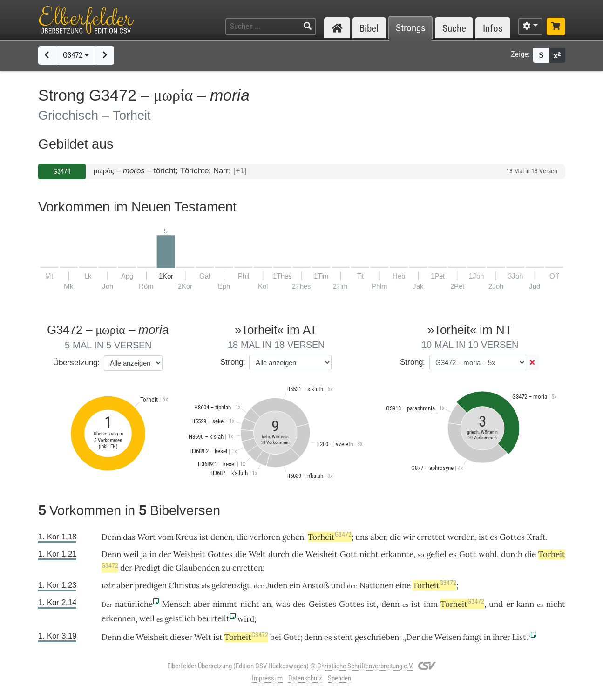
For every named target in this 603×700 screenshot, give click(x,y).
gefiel (437, 554)
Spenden (339, 678)
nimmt (225, 604)
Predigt (147, 568)
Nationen (376, 585)
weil (131, 554)
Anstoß (316, 585)
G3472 (76, 55)
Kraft (536, 537)
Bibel (369, 28)
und (338, 585)
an (267, 604)
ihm (431, 604)
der (165, 554)
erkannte (397, 554)
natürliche (134, 604)
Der (413, 637)
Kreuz (186, 537)
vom (166, 537)
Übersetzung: (76, 363)
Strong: (233, 362)
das (129, 537)
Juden (277, 585)
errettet (431, 537)
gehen (293, 537)
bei (276, 637)
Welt (257, 554)
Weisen (448, 637)
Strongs (411, 28)
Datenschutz (305, 678)
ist (204, 537)
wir (108, 585)
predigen (151, 585)
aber (378, 537)
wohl (488, 554)
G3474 (62, 171)
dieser (181, 637)
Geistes (322, 604)
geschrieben (377, 637)
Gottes (512, 537)
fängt (472, 637)
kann (525, 604)
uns (362, 537)
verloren (265, 537)
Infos (493, 28)
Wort (147, 537)
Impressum (267, 678)
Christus (184, 585)
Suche (454, 28)
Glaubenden (198, 568)
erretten (247, 568)
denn (390, 604)
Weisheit (189, 554)
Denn (111, 537)
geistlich (180, 618)
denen (222, 537)
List (519, 637)
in (153, 554)
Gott (349, 554)
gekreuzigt (231, 585)
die (242, 537)
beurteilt (213, 618)
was (283, 604)
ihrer (501, 637)
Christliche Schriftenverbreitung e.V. (365, 666)
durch (279, 554)
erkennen (119, 618)
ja (144, 554)
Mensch (176, 604)
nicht (369, 554)
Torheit (330, 537)
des (299, 604)
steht (343, 637)
